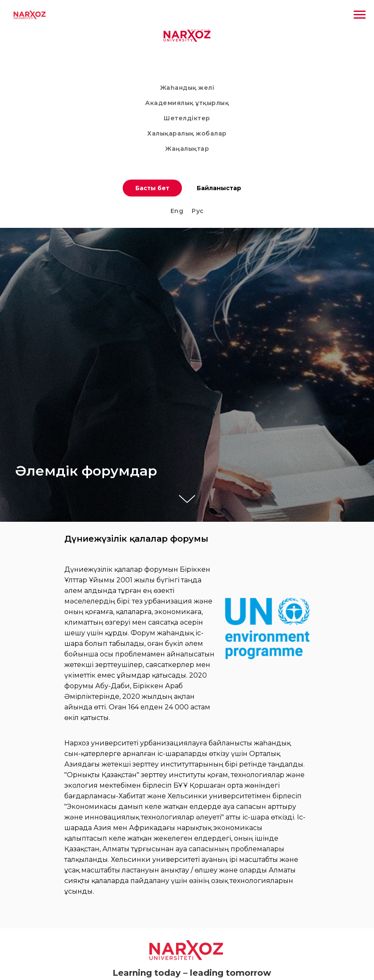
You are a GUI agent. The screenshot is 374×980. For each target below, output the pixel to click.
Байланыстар (219, 188)
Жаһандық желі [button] (187, 88)
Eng (177, 211)
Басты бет (152, 188)
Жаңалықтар (187, 149)
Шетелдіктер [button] (187, 118)
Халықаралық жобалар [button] (187, 133)
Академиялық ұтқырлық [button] (187, 103)
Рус (198, 211)
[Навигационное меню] (360, 15)
